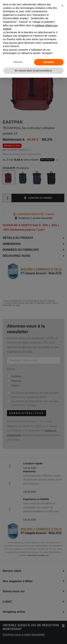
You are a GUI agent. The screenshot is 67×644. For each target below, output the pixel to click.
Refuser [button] (18, 62)
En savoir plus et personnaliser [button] (34, 71)
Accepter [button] (49, 62)
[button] (62, 6)
